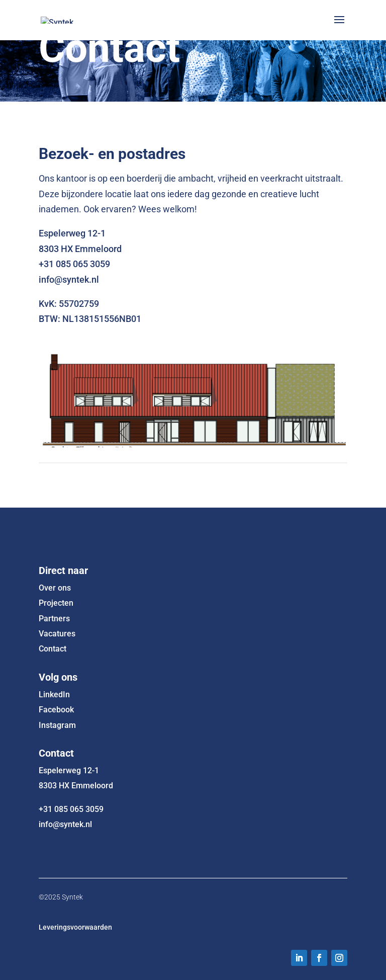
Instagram (57, 725)
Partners (54, 619)
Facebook (56, 710)
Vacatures (57, 634)
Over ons (55, 588)
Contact (53, 649)
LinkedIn (54, 695)
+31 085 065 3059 (71, 809)
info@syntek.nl (65, 824)
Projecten (56, 603)
